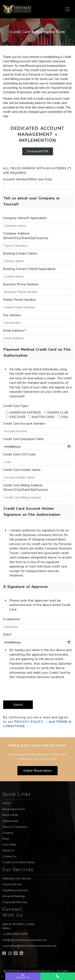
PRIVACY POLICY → (31, 722)
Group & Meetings (14, 896)
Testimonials (10, 821)
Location (8, 833)
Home (6, 803)
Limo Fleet (9, 845)
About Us (8, 851)
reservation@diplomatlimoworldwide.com (29, 946)
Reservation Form (14, 809)
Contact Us (9, 857)
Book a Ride (10, 815)
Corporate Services (15, 902)
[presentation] (25, 690)
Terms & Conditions (15, 827)
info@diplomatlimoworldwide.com (25, 940)
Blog (5, 839)
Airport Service (12, 884)
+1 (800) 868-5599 (15, 934)
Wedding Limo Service (17, 879)
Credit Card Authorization (19, 862)
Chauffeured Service (15, 890)
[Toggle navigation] (67, 9)
